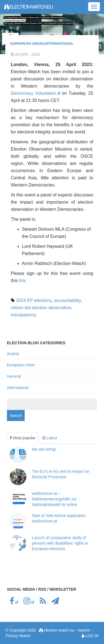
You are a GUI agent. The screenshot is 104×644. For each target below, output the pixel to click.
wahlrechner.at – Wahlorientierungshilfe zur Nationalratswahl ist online (54, 499)
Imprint (84, 630)
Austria (13, 354)
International (59, 44)
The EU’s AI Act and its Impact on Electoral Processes (61, 474)
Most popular (23, 438)
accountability (67, 300)
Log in (92, 636)
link (22, 281)
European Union (27, 44)
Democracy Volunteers (35, 93)
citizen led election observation (41, 308)
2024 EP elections (34, 300)
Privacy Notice (18, 636)
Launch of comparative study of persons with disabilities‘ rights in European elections (60, 543)
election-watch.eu (28, 7)
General (14, 376)
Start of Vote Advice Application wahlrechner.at (59, 518)
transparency (24, 315)
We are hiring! (44, 449)
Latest (50, 438)
